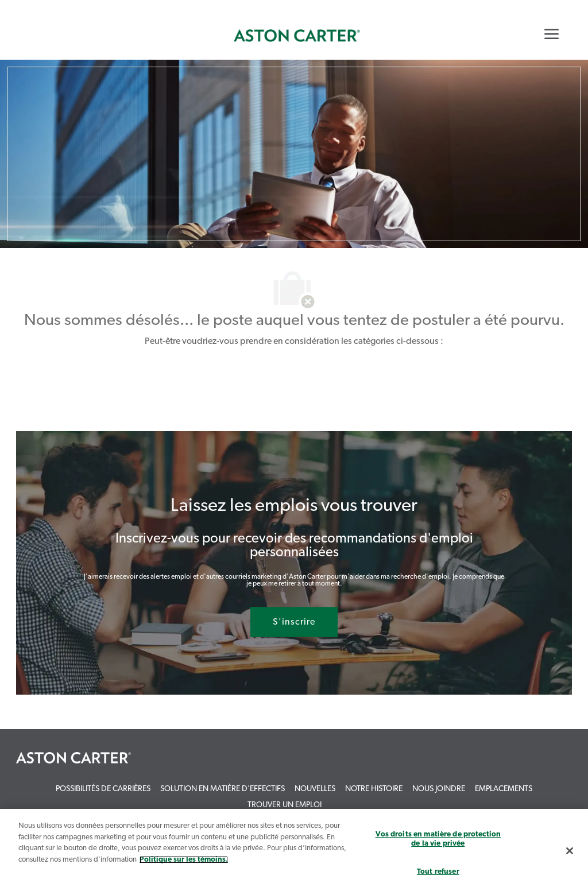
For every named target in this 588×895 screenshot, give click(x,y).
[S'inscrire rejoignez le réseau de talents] (294, 622)
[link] (297, 36)
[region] (294, 852)
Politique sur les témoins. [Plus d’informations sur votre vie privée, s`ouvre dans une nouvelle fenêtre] (184, 860)
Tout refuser (438, 872)
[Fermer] (570, 851)
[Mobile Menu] (552, 34)
